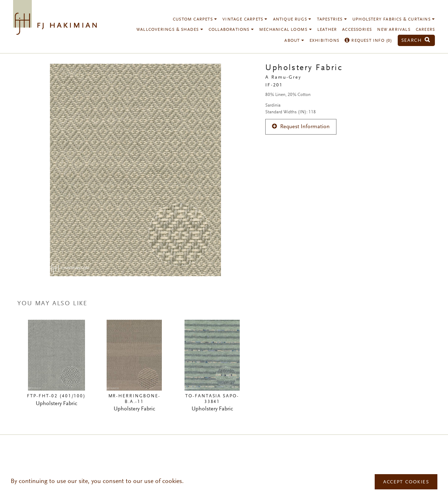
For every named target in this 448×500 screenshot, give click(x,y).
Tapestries (332, 19)
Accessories (357, 30)
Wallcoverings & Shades (170, 30)
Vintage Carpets (245, 19)
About (294, 41)
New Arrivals (394, 30)
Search (416, 41)
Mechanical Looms (286, 30)
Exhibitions (324, 41)
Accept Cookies (406, 482)
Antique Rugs (292, 19)
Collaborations (231, 30)
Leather (327, 30)
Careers (425, 30)
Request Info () (368, 41)
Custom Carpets (195, 19)
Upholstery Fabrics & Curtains (394, 19)
